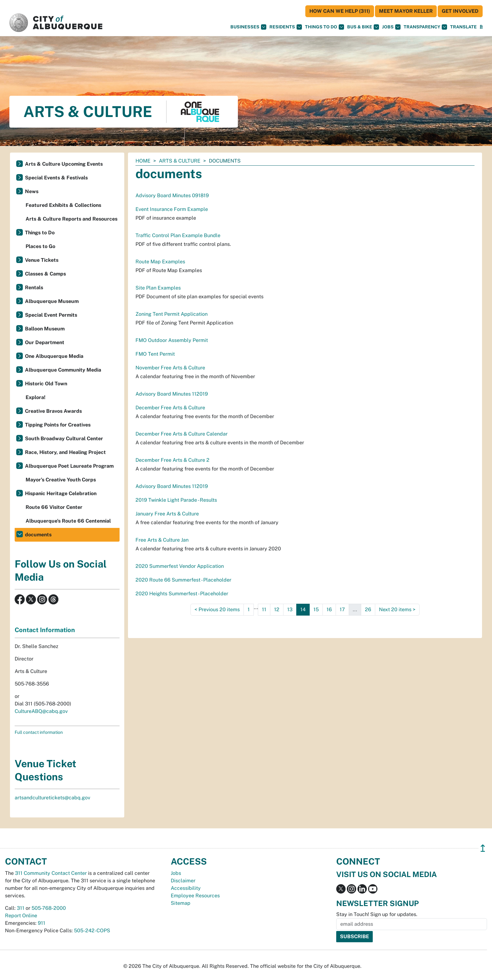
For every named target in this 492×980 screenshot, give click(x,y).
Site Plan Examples (158, 288)
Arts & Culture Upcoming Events (64, 164)
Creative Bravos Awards (53, 411)
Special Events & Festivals (56, 178)
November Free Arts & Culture (170, 368)
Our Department (45, 342)
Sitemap (181, 903)
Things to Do (40, 233)
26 (368, 609)
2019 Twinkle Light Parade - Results (176, 500)
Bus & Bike (363, 27)
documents (38, 535)
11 (264, 609)
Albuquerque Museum (52, 301)
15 (316, 609)
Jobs (391, 27)
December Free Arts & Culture (170, 408)
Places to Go (40, 246)
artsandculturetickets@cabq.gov (52, 798)
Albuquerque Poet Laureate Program (69, 466)
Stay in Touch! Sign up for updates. (377, 914)
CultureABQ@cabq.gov (41, 711)
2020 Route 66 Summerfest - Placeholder (183, 580)
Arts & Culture (180, 161)
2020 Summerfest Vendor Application (180, 566)
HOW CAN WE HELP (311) (340, 11)
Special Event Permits (51, 315)
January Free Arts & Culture (167, 514)
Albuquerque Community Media (63, 370)
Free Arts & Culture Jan (162, 540)
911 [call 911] (42, 923)
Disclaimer (183, 881)
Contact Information (45, 630)
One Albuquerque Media (54, 356)
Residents (286, 27)
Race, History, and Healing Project (65, 452)
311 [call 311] (21, 908)
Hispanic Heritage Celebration (61, 493)
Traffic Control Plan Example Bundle (178, 235)
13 (290, 609)
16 (329, 609)
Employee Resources (195, 896)
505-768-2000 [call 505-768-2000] (49, 908)
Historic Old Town (46, 384)
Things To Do (325, 27)
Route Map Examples (160, 262)
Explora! (36, 397)
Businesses (248, 27)
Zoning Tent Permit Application (172, 314)
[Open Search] (481, 27)
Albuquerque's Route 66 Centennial (68, 521)
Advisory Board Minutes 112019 (172, 394)
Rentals (34, 288)
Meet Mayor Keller (406, 11)
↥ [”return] (483, 848)
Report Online (21, 916)
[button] (463, 27)
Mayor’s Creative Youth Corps (61, 480)
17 (342, 609)
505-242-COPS (92, 931)
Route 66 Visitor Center (54, 507)
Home (143, 161)
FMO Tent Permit (155, 354)
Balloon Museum (45, 329)
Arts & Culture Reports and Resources (71, 219)
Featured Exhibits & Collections (63, 205)
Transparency (425, 27)
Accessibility (186, 888)
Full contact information (39, 732)
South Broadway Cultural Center (64, 439)
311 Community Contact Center (51, 873)
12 (277, 609)
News (32, 191)
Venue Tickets (42, 260)
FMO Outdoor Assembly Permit (172, 340)
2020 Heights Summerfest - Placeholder (182, 594)
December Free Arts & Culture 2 (172, 460)
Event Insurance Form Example (172, 209)
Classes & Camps (45, 274)
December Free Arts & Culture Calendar (182, 434)
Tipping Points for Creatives (58, 425)
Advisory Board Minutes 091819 (172, 195)
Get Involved (460, 11)
